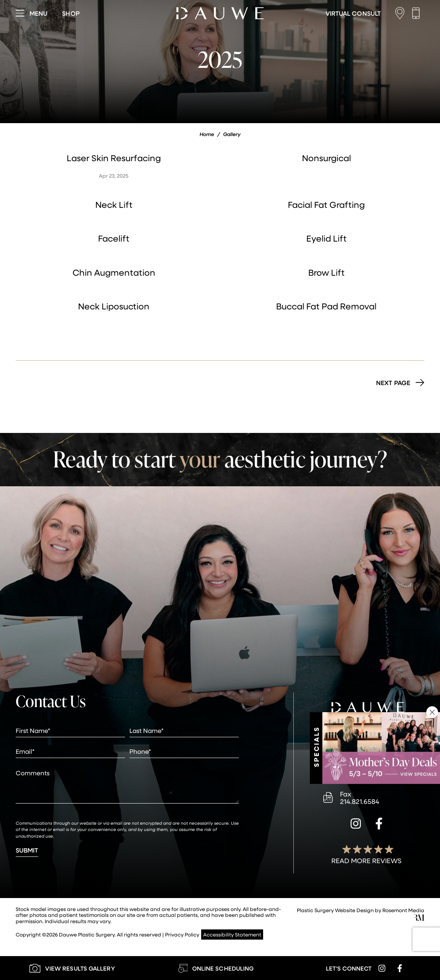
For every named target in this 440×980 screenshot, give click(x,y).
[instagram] (356, 825)
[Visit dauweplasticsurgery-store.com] (71, 13)
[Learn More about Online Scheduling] (216, 968)
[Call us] (418, 13)
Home (207, 134)
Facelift (114, 238)
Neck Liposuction (114, 306)
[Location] (402, 13)
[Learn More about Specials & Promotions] (381, 748)
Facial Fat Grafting (326, 205)
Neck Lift (114, 205)
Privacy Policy (182, 934)
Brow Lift (326, 272)
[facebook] (379, 825)
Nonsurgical (326, 158)
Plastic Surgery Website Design (335, 910)
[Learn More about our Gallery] (72, 968)
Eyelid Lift (326, 238)
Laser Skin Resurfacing (114, 158)
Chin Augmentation (114, 272)
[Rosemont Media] (419, 919)
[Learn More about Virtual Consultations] (353, 13)
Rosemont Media (403, 910)
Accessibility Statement (232, 934)
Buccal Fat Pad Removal (326, 306)
